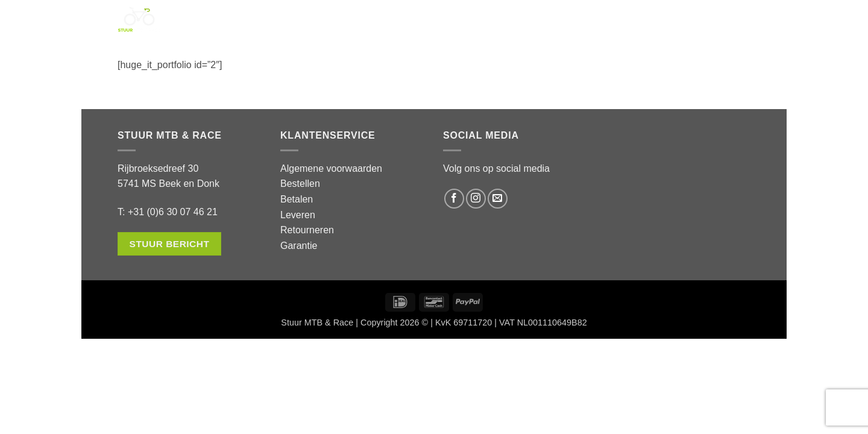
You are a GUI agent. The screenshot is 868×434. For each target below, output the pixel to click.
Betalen (297, 199)
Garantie (299, 246)
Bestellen (300, 184)
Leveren (298, 215)
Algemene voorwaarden (331, 168)
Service (373, 24)
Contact (503, 24)
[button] (705, 24)
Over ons (437, 24)
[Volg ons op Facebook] (454, 199)
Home (269, 24)
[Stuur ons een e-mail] (498, 199)
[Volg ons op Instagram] (476, 199)
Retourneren (307, 230)
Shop (318, 24)
